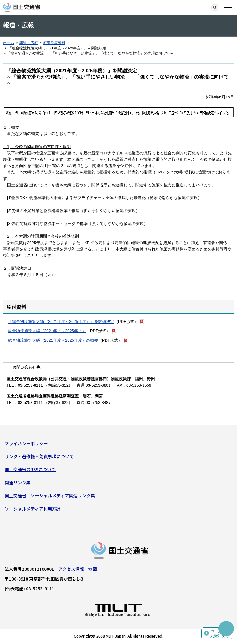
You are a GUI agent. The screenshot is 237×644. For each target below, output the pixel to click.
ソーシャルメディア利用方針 (33, 509)
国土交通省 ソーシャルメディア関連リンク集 (50, 495)
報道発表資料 (54, 43)
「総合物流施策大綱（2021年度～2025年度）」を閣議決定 (61, 322)
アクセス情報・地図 (78, 569)
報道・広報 (29, 43)
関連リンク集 (18, 483)
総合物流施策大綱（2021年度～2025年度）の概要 (53, 340)
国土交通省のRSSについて (30, 469)
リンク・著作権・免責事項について (39, 456)
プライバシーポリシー (26, 443)
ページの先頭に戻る (220, 633)
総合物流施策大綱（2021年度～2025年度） (47, 331)
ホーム (9, 43)
